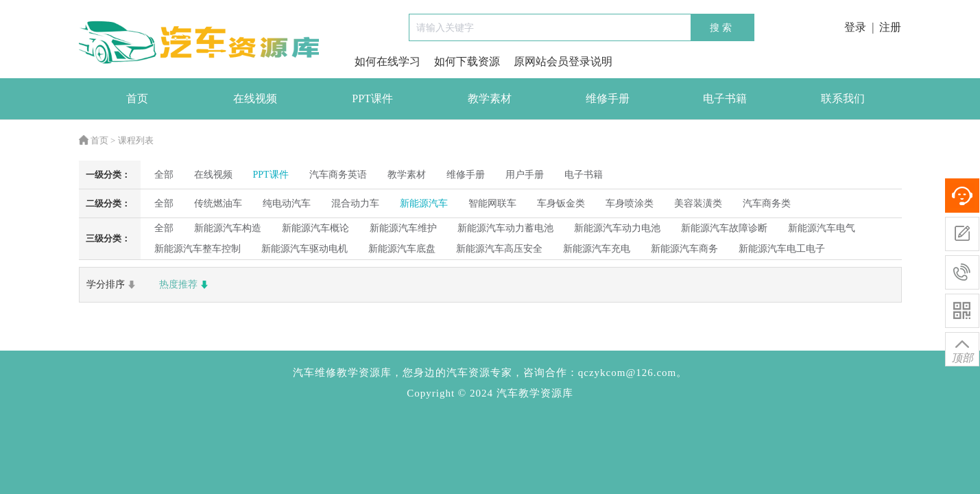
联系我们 (843, 98)
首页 (137, 98)
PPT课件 (372, 98)
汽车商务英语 (338, 175)
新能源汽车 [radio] (424, 203)
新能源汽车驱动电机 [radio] (304, 249)
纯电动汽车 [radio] (287, 203)
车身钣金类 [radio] (561, 203)
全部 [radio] (164, 175)
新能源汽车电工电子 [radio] (782, 249)
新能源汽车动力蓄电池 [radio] (505, 228)
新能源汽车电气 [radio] (822, 228)
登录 (855, 27)
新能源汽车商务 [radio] (684, 249)
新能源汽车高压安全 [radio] (499, 249)
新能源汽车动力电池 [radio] (617, 228)
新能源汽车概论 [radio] (315, 228)
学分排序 (112, 285)
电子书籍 (725, 98)
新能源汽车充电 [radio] (597, 249)
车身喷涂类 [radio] (630, 203)
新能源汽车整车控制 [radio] (198, 249)
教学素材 (490, 98)
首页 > (97, 140)
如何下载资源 (467, 61)
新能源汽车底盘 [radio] (402, 249)
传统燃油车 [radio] (218, 203)
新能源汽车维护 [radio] (403, 228)
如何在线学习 (387, 61)
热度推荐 (185, 285)
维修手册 (608, 98)
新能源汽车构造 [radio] (228, 228)
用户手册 (525, 175)
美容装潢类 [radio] (698, 203)
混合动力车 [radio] (355, 203)
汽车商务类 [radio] (767, 203)
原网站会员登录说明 (563, 61)
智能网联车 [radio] (492, 203)
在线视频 (255, 98)
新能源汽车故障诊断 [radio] (724, 228)
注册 (890, 27)
